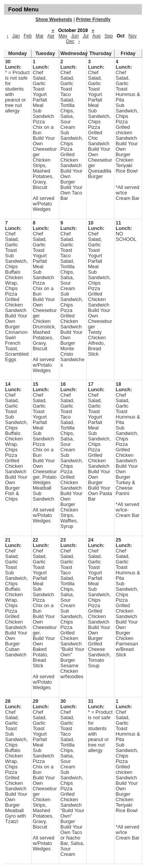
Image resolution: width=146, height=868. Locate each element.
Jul (85, 36)
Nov (133, 36)
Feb (28, 36)
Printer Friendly (93, 20)
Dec (70, 41)
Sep (108, 36)
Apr (51, 36)
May (63, 36)
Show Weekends (54, 20)
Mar (40, 36)
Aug (96, 36)
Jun (75, 36)
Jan (16, 36)
